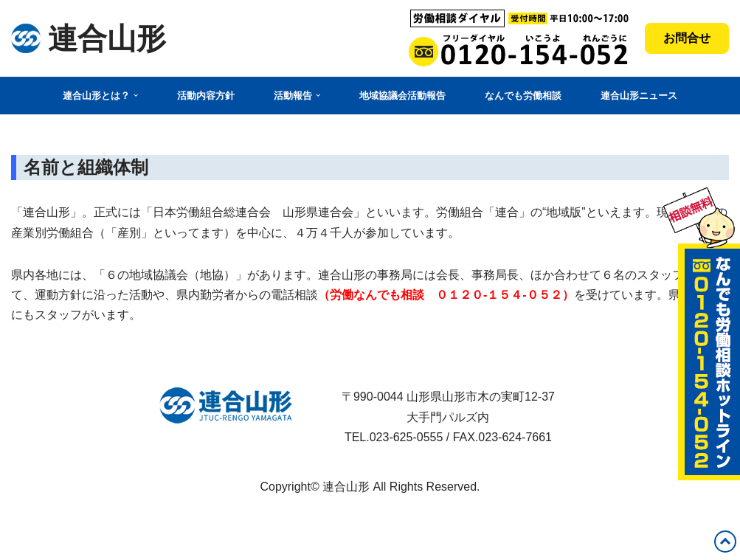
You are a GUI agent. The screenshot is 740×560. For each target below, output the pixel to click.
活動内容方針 (206, 96)
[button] (136, 95)
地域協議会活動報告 (402, 96)
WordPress (40, 541)
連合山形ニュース (639, 96)
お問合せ (687, 38)
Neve (25, 521)
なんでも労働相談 (523, 96)
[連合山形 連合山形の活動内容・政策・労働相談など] (89, 38)
